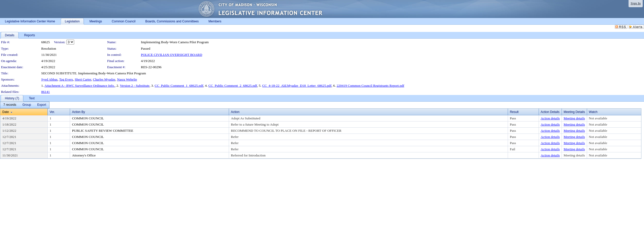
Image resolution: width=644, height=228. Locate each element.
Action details (550, 118)
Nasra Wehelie (127, 79)
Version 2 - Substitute (135, 86)
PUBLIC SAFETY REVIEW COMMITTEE (103, 131)
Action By (78, 112)
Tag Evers (66, 79)
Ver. (52, 112)
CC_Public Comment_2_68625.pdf (233, 86)
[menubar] (25, 105)
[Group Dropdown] (27, 105)
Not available (598, 118)
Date (6, 112)
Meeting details (574, 118)
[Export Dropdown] (42, 105)
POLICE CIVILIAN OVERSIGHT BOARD (172, 55)
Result (514, 112)
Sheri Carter (83, 79)
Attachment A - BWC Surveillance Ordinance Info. (80, 86)
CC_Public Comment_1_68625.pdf (179, 86)
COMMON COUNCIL (88, 118)
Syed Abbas (49, 79)
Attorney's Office (84, 155)
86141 (45, 92)
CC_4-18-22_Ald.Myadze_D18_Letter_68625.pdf (297, 86)
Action (235, 112)
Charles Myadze (104, 79)
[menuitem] (10, 105)
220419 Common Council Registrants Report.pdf (370, 86)
